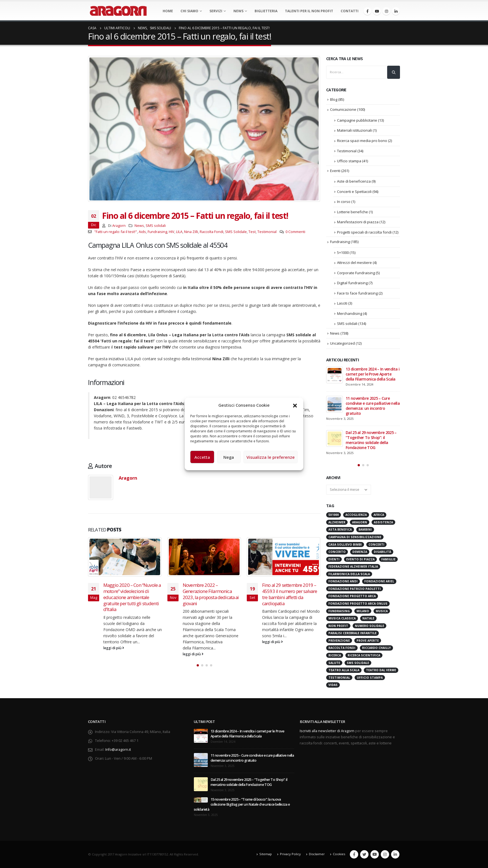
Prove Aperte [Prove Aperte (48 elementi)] (368, 641)
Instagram (385, 854)
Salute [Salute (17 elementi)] (334, 663)
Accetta (202, 457)
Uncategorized (342, 343)
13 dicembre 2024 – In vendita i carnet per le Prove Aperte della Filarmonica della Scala (373, 374)
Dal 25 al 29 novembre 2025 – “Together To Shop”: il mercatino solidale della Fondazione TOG (371, 440)
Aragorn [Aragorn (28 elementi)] (360, 522)
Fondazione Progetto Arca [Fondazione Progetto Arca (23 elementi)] (352, 596)
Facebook (354, 854)
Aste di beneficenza (354, 181)
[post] (335, 375)
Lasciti (342, 303)
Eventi (335, 171)
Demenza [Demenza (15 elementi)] (360, 552)
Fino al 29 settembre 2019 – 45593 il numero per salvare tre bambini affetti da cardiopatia (290, 594)
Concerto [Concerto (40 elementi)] (337, 552)
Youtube (375, 854)
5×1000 (343, 252)
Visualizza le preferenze (271, 457)
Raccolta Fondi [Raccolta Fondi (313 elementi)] (342, 648)
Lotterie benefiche (352, 212)
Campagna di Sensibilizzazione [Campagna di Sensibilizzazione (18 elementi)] (355, 537)
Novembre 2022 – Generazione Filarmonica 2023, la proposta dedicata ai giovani (211, 594)
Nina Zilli (191, 232)
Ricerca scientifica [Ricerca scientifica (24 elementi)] (364, 655)
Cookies (339, 854)
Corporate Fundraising (356, 273)
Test (252, 232)
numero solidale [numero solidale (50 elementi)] (369, 626)
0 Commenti (295, 232)
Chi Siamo (189, 11)
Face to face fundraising (357, 293)
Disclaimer (317, 854)
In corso (344, 202)
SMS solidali (156, 226)
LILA (179, 232)
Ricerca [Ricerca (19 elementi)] (335, 655)
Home (168, 11)
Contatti (350, 11)
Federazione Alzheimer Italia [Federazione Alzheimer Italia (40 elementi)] (353, 567)
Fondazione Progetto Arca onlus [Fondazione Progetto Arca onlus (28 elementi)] (358, 604)
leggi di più (114, 648)
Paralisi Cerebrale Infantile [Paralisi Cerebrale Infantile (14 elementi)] (352, 633)
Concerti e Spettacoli (354, 192)
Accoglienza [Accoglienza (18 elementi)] (356, 515)
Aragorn (119, 226)
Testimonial (267, 232)
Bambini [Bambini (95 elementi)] (365, 529)
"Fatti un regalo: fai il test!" (116, 232)
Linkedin (395, 854)
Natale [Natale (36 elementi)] (368, 618)
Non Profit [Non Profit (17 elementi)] (338, 626)
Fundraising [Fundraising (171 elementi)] (339, 611)
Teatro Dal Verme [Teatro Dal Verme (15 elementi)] (381, 670)
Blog (334, 99)
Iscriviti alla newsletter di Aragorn (327, 731)
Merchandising (350, 313)
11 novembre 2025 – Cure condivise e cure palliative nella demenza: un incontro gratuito (373, 406)
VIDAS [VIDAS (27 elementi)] (333, 685)
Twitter (364, 854)
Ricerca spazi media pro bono (362, 141)
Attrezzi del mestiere (354, 263)
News (238, 11)
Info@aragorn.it (118, 750)
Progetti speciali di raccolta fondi (364, 232)
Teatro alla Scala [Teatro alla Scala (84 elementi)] (344, 670)
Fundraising (157, 232)
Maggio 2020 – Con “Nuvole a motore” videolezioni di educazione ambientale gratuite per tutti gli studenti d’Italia (132, 597)
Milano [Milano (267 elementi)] (363, 611)
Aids (142, 232)
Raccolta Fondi (212, 232)
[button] (295, 405)
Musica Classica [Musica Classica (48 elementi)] (342, 618)
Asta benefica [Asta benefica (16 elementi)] (340, 529)
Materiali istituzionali (354, 130)
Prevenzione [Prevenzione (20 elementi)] (339, 641)
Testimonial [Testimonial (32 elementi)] (339, 678)
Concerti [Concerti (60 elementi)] (376, 545)
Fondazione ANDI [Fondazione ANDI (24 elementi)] (343, 581)
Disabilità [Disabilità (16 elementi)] (382, 552)
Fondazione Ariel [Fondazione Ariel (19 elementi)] (379, 581)
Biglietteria (266, 11)
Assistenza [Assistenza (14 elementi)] (383, 522)
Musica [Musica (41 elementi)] (382, 611)
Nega (229, 457)
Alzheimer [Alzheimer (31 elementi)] (337, 522)
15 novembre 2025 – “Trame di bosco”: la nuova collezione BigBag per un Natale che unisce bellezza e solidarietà (242, 804)
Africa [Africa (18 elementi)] (379, 515)
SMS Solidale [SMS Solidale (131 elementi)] (358, 663)
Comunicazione (343, 109)
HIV (172, 232)
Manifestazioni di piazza (358, 222)
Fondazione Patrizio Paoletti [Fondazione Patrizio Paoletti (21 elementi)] (355, 589)
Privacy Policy (290, 854)
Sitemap (266, 854)
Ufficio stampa (349, 161)
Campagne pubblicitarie (357, 120)
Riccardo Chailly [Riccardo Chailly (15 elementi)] (376, 648)
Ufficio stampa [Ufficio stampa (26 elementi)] (370, 678)
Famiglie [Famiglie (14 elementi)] (388, 559)
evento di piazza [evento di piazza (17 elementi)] (360, 559)
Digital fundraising (352, 283)
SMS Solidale (236, 232)
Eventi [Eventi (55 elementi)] (334, 559)
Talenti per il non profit (309, 11)
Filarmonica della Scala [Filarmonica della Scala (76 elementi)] (349, 574)
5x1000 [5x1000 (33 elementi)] (334, 515)
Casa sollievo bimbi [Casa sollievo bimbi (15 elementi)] (345, 545)
